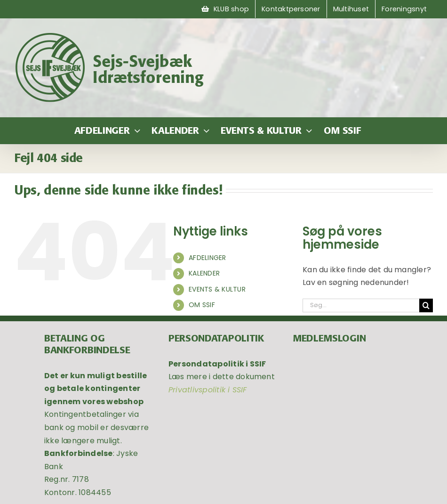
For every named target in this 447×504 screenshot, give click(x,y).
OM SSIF (202, 305)
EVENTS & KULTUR (217, 289)
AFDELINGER (207, 258)
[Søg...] (361, 305)
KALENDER (204, 273)
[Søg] (426, 305)
